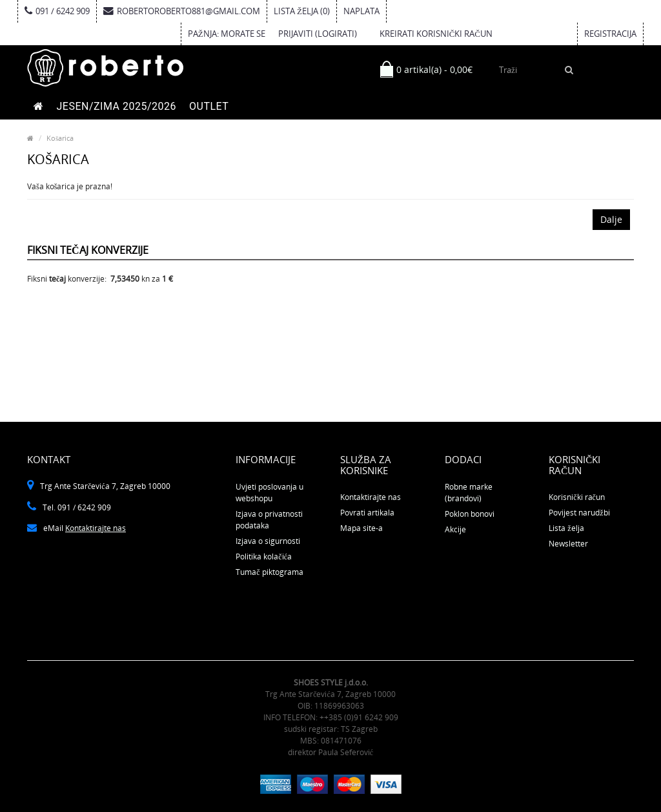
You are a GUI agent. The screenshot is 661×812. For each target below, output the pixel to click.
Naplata (361, 11)
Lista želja (566, 528)
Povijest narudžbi (579, 513)
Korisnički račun (577, 497)
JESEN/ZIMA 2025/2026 (117, 106)
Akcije (455, 529)
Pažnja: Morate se (227, 34)
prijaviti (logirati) (318, 34)
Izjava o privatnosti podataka (269, 520)
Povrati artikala (367, 513)
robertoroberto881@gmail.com (182, 11)
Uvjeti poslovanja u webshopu (269, 493)
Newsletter (568, 544)
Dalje (611, 219)
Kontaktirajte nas (96, 528)
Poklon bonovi (470, 514)
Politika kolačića (264, 557)
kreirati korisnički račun (436, 34)
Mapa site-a (361, 528)
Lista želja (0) (302, 11)
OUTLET (209, 106)
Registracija (610, 34)
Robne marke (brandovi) (469, 493)
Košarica (60, 138)
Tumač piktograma (269, 572)
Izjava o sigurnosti (268, 541)
